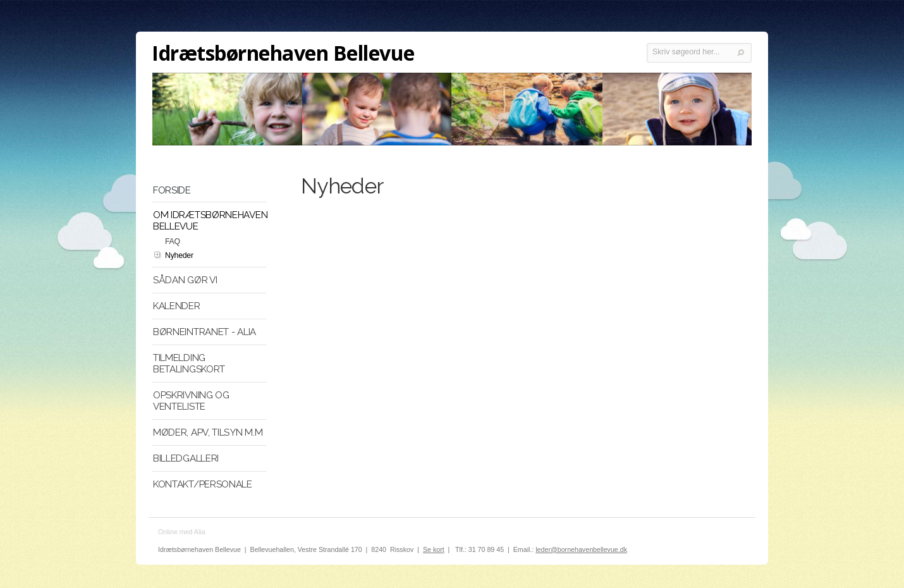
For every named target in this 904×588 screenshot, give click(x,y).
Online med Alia (182, 532)
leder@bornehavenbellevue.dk (581, 549)
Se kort (434, 549)
